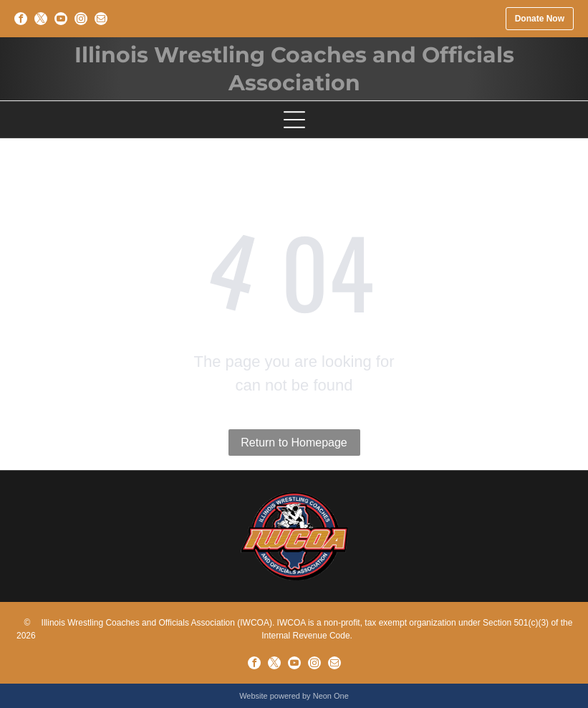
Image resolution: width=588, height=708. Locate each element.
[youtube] (61, 19)
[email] (101, 19)
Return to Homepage (294, 442)
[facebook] (21, 19)
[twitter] (41, 19)
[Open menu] (294, 120)
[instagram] (81, 19)
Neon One (331, 696)
